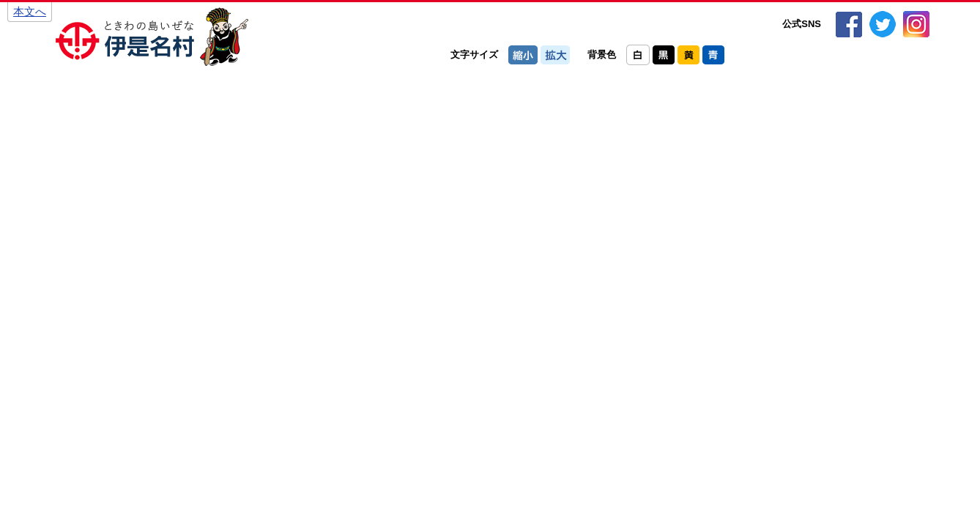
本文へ (30, 11)
